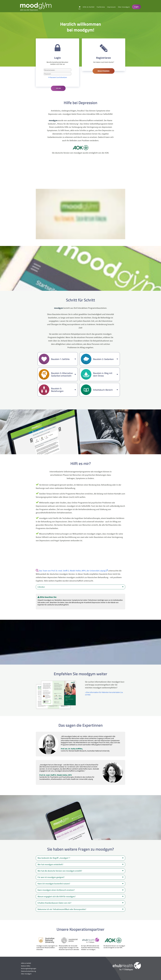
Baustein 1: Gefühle (64, 359)
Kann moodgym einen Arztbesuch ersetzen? (80, 890)
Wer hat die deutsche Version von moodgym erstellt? (80, 871)
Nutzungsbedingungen (29, 968)
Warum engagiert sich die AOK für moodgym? (80, 897)
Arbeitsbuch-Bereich (106, 390)
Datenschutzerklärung (28, 971)
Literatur (80, 587)
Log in (58, 88)
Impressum (111, 7)
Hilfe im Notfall (89, 7)
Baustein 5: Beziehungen (64, 390)
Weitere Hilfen (26, 966)
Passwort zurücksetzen (57, 77)
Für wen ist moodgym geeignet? (80, 877)
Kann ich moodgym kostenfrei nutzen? (80, 884)
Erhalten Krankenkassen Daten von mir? (80, 903)
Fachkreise (101, 7)
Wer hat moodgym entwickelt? (80, 864)
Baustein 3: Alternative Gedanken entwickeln (64, 374)
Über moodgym (124, 7)
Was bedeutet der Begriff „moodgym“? (80, 858)
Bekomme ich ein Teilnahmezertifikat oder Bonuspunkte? (80, 909)
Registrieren (104, 71)
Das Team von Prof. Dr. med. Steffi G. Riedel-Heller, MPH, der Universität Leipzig (73, 571)
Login (136, 7)
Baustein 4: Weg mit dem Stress (106, 374)
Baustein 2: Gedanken (106, 359)
